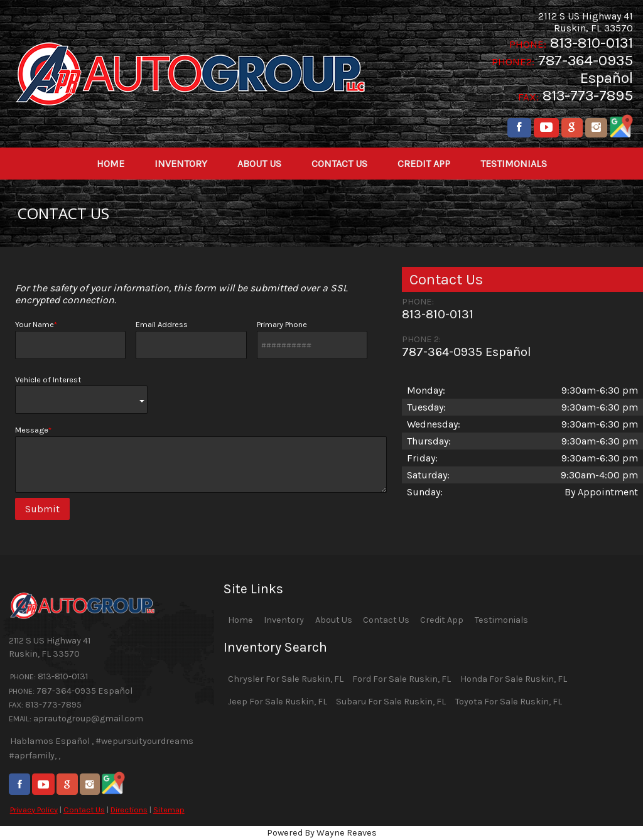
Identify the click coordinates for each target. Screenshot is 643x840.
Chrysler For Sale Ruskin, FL (286, 679)
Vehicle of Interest (81, 394)
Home (240, 620)
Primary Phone (312, 339)
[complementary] (605, 802)
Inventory (284, 620)
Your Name (70, 339)
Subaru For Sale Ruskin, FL (391, 702)
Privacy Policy (34, 810)
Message (201, 459)
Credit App (442, 620)
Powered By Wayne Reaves (322, 833)
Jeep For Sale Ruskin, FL (278, 702)
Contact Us (84, 810)
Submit (42, 509)
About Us (334, 620)
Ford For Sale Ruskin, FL (402, 679)
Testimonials (501, 620)
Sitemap (169, 810)
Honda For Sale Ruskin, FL (514, 679)
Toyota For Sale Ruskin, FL (509, 702)
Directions (129, 810)
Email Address (191, 339)
